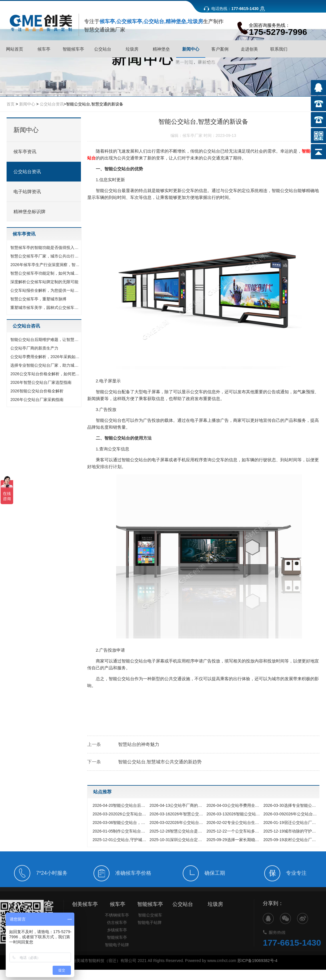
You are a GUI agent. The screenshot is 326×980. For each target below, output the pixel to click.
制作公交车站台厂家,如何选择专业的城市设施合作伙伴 (120, 831)
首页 (11, 104)
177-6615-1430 (292, 952)
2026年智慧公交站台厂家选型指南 (41, 382)
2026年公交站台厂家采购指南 (37, 400)
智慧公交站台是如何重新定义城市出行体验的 (177, 831)
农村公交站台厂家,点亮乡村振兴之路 (290, 840)
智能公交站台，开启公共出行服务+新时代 (120, 823)
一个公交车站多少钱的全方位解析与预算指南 (233, 831)
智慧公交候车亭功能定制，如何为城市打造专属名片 (45, 273)
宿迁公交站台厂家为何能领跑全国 (290, 823)
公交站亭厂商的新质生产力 (34, 348)
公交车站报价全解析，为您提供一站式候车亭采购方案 (45, 290)
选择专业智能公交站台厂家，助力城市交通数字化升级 (45, 365)
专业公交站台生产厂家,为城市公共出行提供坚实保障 (233, 823)
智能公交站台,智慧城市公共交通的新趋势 (160, 762)
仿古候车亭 (117, 932)
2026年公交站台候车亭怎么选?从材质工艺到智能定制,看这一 (177, 823)
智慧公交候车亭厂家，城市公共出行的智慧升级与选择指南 (45, 256)
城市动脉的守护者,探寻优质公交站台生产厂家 (290, 831)
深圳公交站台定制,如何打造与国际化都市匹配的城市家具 (177, 840)
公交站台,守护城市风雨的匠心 (120, 840)
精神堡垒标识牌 (29, 212)
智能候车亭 (117, 947)
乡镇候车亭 (117, 939)
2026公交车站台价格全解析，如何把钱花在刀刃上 (45, 374)
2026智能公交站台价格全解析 (37, 391)
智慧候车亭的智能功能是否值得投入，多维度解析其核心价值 (45, 248)
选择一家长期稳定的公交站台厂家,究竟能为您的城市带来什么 (233, 840)
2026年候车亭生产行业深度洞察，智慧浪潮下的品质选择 (45, 265)
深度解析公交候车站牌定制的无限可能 (44, 282)
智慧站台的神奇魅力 (139, 744)
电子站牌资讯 (27, 192)
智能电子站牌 (117, 954)
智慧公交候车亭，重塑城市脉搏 (38, 299)
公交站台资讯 (52, 104)
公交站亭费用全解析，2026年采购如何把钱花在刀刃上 (45, 357)
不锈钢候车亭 (117, 925)
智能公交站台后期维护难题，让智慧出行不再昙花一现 (45, 340)
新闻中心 (27, 104)
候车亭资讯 (25, 152)
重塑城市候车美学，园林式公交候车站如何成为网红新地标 (45, 308)
